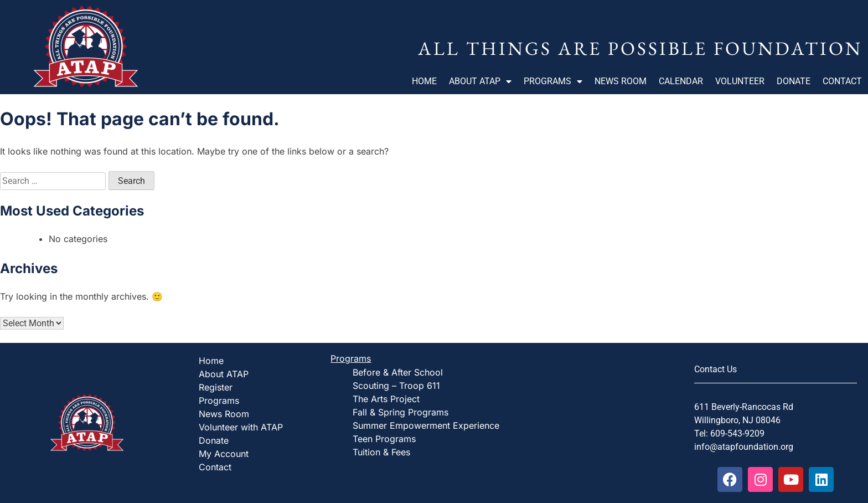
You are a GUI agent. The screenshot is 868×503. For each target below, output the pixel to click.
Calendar (681, 81)
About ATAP (480, 81)
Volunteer (740, 81)
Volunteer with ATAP (241, 427)
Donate (794, 81)
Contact (842, 81)
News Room (621, 81)
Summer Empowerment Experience (426, 425)
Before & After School (398, 372)
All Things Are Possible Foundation (640, 48)
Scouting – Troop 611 (396, 386)
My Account (224, 454)
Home (424, 81)
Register (216, 387)
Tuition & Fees (381, 452)
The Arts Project (386, 399)
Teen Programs (384, 439)
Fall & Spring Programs (401, 412)
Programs (553, 81)
